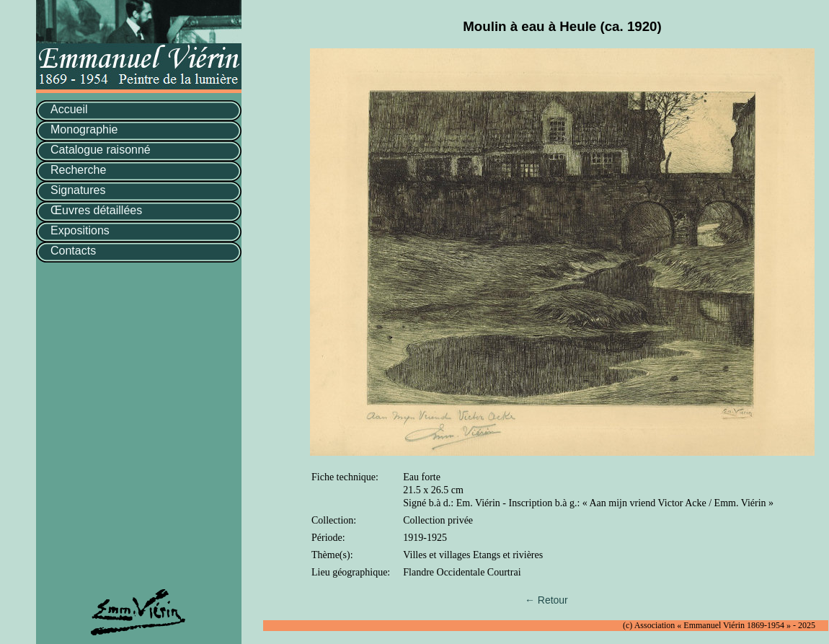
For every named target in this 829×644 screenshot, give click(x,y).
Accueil (69, 109)
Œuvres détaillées (96, 210)
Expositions (80, 230)
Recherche (78, 170)
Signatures (78, 190)
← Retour (546, 600)
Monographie (84, 129)
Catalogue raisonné (101, 150)
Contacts (73, 251)
